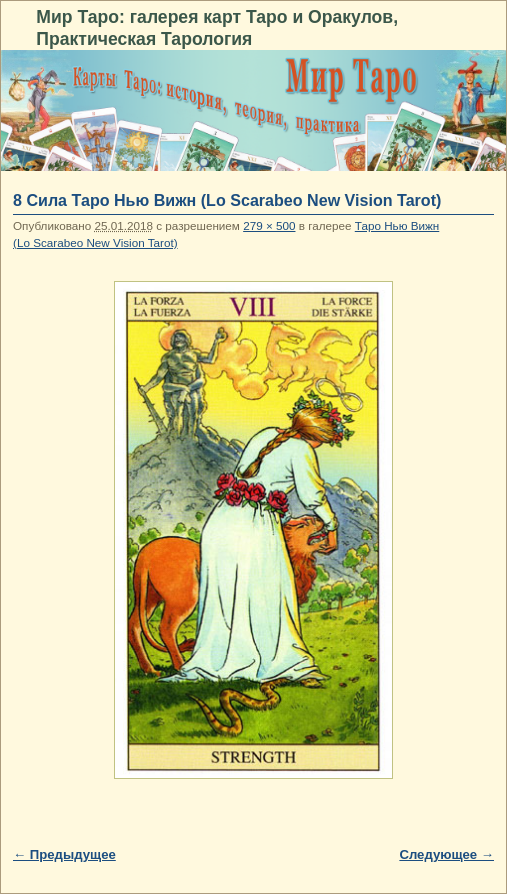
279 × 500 (269, 225)
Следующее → (446, 854)
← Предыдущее (64, 854)
